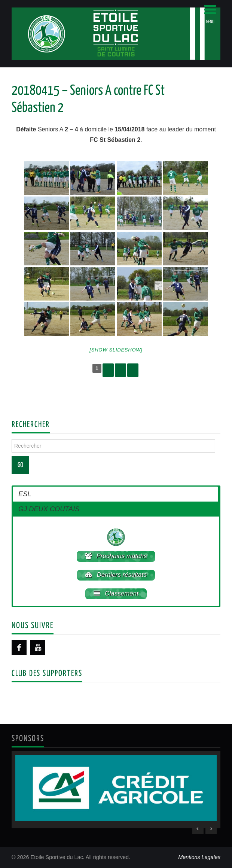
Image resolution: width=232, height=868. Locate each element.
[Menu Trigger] (210, 14)
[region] (116, 790)
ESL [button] (25, 494)
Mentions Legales (199, 857)
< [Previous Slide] (198, 829)
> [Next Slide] (211, 829)
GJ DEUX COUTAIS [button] (49, 509)
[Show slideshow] (116, 350)
